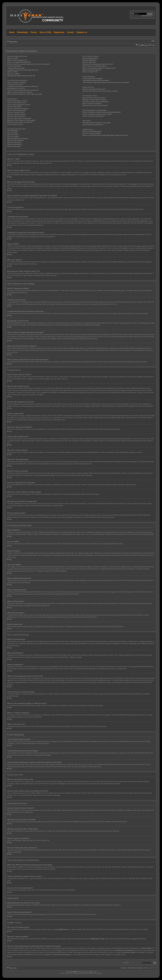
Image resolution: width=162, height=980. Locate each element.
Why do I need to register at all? (17, 60)
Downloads (23, 32)
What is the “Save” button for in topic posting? (21, 120)
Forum (34, 32)
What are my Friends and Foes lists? (94, 89)
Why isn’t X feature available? (92, 133)
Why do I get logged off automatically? (19, 62)
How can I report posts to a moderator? (19, 118)
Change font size (153, 41)
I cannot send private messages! (93, 79)
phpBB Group (63, 929)
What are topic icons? (14, 146)
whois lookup (146, 948)
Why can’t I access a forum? (16, 112)
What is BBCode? (13, 131)
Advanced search (147, 16)
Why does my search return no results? (95, 100)
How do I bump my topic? (15, 124)
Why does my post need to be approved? (20, 122)
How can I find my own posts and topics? (95, 105)
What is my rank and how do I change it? (20, 92)
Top (10, 165)
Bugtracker (59, 32)
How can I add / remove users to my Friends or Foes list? (100, 91)
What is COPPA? (13, 72)
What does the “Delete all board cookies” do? (21, 76)
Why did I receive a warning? (16, 116)
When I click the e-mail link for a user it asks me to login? (25, 94)
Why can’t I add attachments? (16, 114)
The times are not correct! (15, 84)
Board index (13, 42)
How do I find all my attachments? (93, 125)
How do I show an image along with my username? (23, 90)
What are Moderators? (89, 60)
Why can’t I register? (14, 74)
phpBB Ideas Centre (97, 939)
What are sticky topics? (14, 142)
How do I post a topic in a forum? (17, 101)
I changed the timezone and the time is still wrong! (23, 86)
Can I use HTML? (13, 133)
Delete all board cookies (135, 968)
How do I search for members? (92, 104)
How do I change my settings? (17, 82)
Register (146, 45)
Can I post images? (13, 137)
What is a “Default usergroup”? (92, 70)
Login (153, 45)
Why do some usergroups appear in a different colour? (99, 68)
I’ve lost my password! (14, 66)
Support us (82, 32)
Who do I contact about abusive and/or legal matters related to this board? (105, 135)
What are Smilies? (13, 135)
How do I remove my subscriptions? (94, 116)
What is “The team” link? (90, 72)
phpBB (75, 972)
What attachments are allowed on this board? (97, 123)
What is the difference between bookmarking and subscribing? (102, 112)
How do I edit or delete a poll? (16, 110)
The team (124, 968)
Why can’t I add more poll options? (18, 109)
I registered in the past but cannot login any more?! (23, 70)
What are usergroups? (89, 62)
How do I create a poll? (14, 107)
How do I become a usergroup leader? (94, 66)
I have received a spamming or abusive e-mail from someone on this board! (106, 82)
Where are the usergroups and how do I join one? (98, 64)
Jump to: (126, 963)
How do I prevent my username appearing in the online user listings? (28, 64)
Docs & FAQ (45, 32)
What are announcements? (16, 140)
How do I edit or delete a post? (17, 103)
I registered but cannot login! (16, 68)
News (12, 32)
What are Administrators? (90, 58)
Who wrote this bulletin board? (92, 131)
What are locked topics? (15, 144)
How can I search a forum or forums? (94, 98)
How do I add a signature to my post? (19, 105)
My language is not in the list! (16, 88)
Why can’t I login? (13, 58)
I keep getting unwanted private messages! (96, 80)
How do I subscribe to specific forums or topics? (97, 114)
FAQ (139, 45)
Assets (70, 32)
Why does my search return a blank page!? (96, 102)
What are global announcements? (18, 139)
